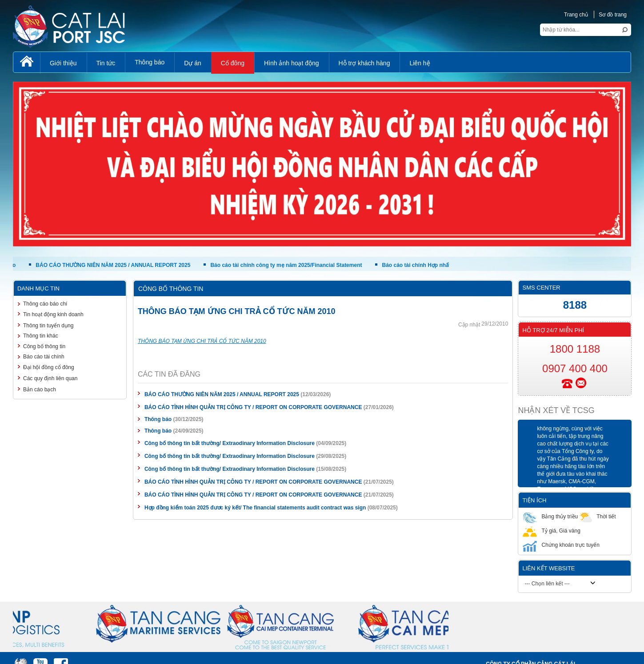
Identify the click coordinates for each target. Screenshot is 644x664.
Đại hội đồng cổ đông (49, 367)
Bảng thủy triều (550, 516)
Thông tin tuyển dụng (48, 326)
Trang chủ (576, 15)
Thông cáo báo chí (45, 304)
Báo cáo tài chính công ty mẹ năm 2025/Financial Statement (289, 265)
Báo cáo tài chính (44, 357)
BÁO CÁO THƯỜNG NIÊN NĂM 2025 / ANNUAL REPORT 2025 (116, 265)
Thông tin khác (41, 336)
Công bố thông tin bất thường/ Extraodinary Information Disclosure (230, 443)
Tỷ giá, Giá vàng (551, 531)
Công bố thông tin (44, 346)
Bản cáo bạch (40, 390)
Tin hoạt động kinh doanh (53, 314)
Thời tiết (597, 516)
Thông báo (158, 419)
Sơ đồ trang (613, 15)
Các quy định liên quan (50, 378)
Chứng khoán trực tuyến (561, 545)
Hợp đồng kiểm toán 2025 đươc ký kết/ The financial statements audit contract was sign (255, 508)
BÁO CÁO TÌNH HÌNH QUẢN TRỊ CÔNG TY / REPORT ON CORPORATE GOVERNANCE (253, 407)
